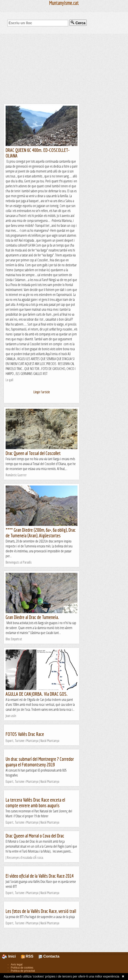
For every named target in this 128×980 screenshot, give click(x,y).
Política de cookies (22, 968)
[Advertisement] (64, 69)
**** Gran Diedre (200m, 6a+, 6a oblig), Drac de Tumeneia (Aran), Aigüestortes (41, 533)
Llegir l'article (42, 392)
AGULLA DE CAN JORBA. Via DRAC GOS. (37, 694)
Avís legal (17, 965)
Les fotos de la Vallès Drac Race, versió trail (41, 911)
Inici (11, 956)
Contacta (49, 956)
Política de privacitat (23, 971)
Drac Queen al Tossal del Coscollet (33, 453)
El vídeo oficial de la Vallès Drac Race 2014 (40, 876)
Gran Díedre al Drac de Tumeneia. (32, 617)
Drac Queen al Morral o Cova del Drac (35, 836)
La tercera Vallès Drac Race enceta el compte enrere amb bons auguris (35, 803)
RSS (27, 956)
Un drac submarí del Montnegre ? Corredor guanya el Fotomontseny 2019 (40, 762)
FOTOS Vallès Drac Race (25, 734)
